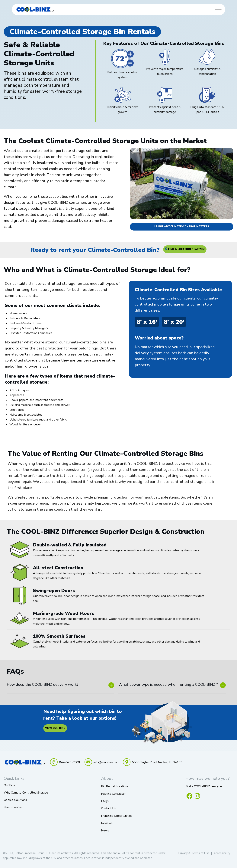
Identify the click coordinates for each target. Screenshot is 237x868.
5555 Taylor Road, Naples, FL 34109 (157, 762)
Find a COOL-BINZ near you (204, 786)
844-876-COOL (70, 762)
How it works (13, 807)
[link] (35, 9)
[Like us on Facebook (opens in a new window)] (189, 796)
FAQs (105, 801)
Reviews (107, 823)
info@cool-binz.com (106, 762)
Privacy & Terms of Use (194, 853)
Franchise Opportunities (117, 816)
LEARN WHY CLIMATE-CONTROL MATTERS (182, 227)
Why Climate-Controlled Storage (26, 793)
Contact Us (109, 808)
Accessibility (222, 853)
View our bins (55, 728)
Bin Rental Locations (115, 786)
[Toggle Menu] (218, 9)
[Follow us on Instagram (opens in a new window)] (197, 796)
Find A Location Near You (185, 249)
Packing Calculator (113, 794)
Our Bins (9, 785)
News (105, 830)
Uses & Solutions (15, 800)
